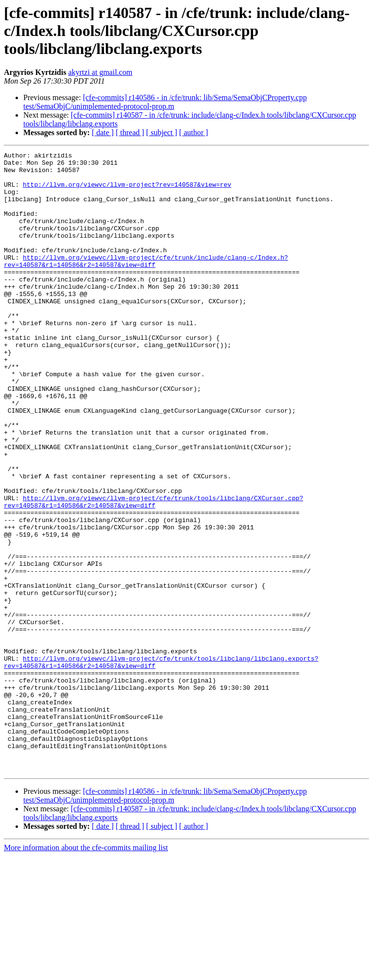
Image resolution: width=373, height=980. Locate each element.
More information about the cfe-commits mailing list (86, 971)
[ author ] (194, 132)
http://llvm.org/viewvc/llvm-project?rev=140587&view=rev (127, 192)
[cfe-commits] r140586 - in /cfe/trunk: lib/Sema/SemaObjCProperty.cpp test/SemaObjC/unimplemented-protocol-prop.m (165, 102)
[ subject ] (162, 132)
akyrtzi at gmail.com (100, 72)
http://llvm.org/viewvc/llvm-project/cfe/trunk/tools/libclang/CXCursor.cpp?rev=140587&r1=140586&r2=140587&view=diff (153, 572)
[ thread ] (130, 132)
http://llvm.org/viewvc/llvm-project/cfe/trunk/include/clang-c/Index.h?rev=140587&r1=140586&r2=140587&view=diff (146, 283)
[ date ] (103, 132)
